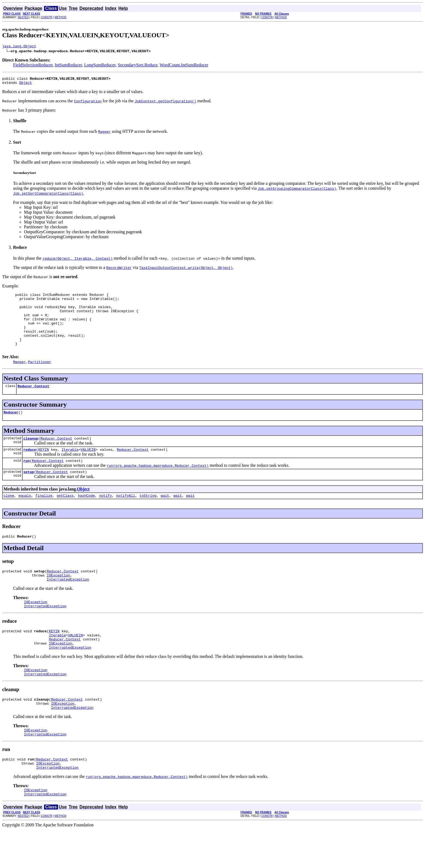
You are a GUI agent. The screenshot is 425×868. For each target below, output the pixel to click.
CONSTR (47, 17)
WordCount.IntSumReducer (184, 66)
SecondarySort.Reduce (138, 66)
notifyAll (126, 515)
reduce (30, 467)
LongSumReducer (100, 66)
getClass (65, 515)
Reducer (11, 428)
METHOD (61, 17)
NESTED (23, 17)
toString (148, 515)
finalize (44, 515)
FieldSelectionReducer (33, 66)
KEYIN (43, 467)
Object (25, 85)
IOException (58, 597)
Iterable (70, 467)
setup (29, 490)
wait (165, 515)
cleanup (31, 455)
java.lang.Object (19, 47)
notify (105, 515)
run (27, 479)
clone (9, 515)
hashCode (86, 515)
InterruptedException (68, 602)
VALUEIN (88, 467)
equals (25, 515)
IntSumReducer (68, 66)
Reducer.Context (33, 401)
